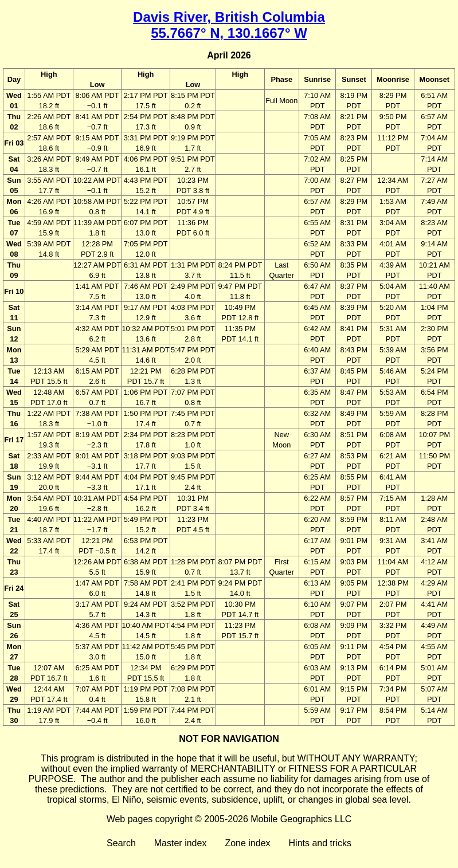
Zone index (247, 843)
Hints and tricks (320, 843)
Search (121, 843)
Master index (181, 843)
